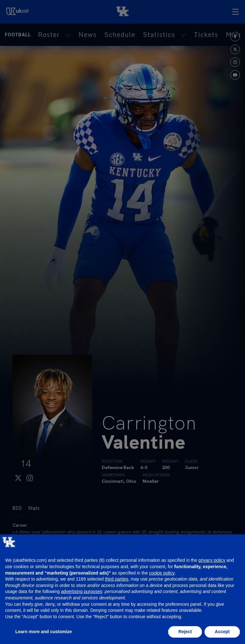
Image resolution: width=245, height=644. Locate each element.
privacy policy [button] (212, 560)
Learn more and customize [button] (44, 632)
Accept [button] (222, 632)
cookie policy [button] (162, 573)
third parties (117, 579)
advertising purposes (82, 591)
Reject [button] (185, 632)
